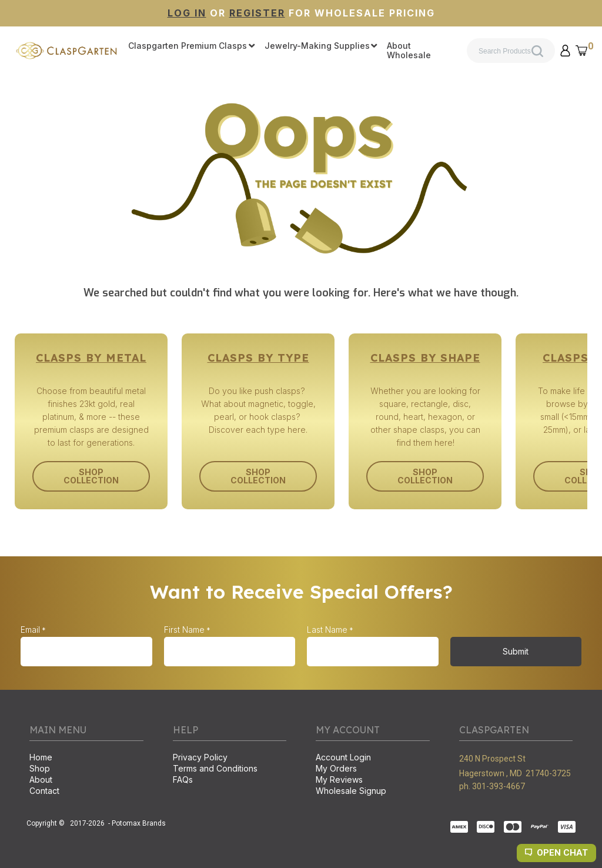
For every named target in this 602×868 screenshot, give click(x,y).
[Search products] (511, 51)
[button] (566, 51)
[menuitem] (191, 46)
